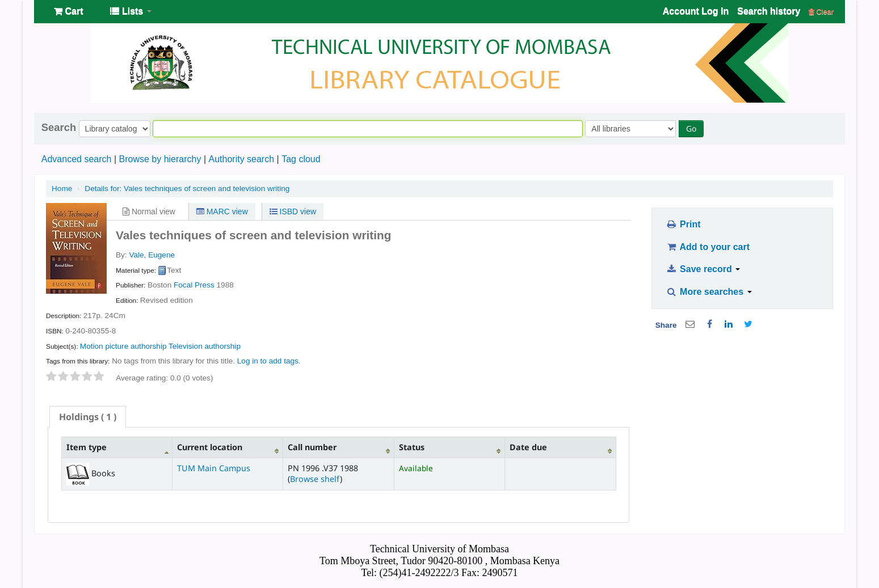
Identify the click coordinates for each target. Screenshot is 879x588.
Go (691, 128)
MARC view (222, 211)
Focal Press (194, 285)
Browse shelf (315, 479)
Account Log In (696, 11)
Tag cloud (301, 159)
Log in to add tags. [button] (269, 361)
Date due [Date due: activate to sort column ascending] (528, 447)
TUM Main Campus (214, 468)
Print (683, 224)
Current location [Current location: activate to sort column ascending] (210, 447)
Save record (703, 269)
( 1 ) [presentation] (88, 417)
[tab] (88, 417)
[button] (68, 11)
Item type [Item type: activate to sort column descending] (87, 447)
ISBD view (293, 211)
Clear (821, 12)
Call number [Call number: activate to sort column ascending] (312, 447)
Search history (769, 11)
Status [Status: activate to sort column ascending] (412, 447)
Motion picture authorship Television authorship (160, 346)
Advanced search (77, 159)
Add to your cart (708, 247)
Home (62, 189)
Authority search (241, 159)
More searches (709, 292)
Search (59, 128)
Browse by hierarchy (160, 159)
